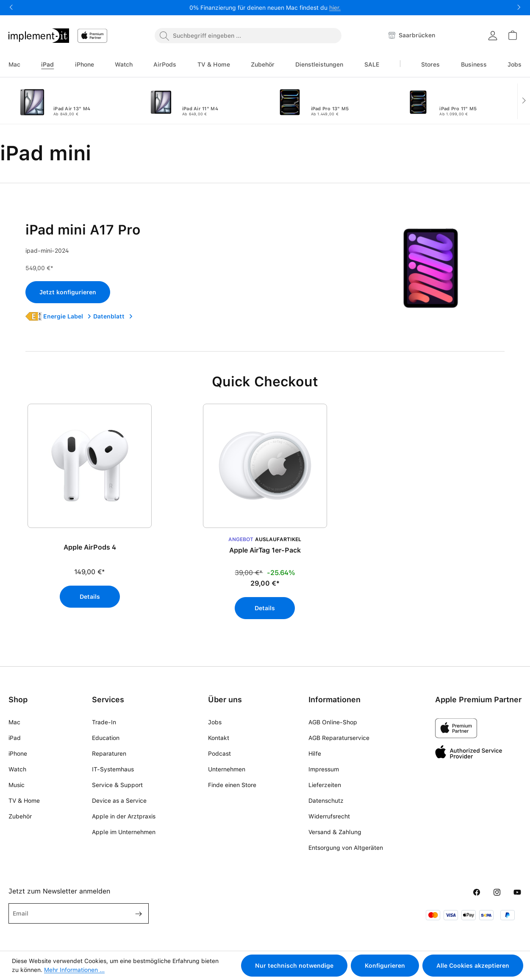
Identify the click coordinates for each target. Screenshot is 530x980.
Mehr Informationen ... (74, 970)
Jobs (215, 722)
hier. (335, 8)
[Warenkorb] (512, 35)
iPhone (18, 754)
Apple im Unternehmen (124, 832)
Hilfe (315, 754)
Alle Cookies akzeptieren (473, 966)
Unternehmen (227, 769)
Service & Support (117, 785)
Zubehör (20, 816)
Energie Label (67, 316)
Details (90, 597)
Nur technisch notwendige (294, 966)
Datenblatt (113, 316)
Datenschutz (326, 801)
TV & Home (24, 801)
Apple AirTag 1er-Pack (265, 550)
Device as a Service (119, 801)
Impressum (324, 769)
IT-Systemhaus (113, 769)
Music (17, 785)
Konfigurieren (385, 966)
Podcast (219, 754)
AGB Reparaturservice (339, 738)
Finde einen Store (232, 785)
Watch (17, 769)
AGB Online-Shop (333, 722)
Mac (14, 722)
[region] (265, 515)
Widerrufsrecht (329, 816)
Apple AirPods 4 (90, 547)
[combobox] (248, 36)
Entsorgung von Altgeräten (346, 848)
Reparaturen (109, 754)
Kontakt (219, 738)
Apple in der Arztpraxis (124, 816)
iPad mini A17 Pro (83, 230)
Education (106, 738)
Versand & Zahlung (335, 832)
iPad (15, 738)
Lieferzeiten (325, 785)
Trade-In (104, 722)
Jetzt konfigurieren (68, 292)
